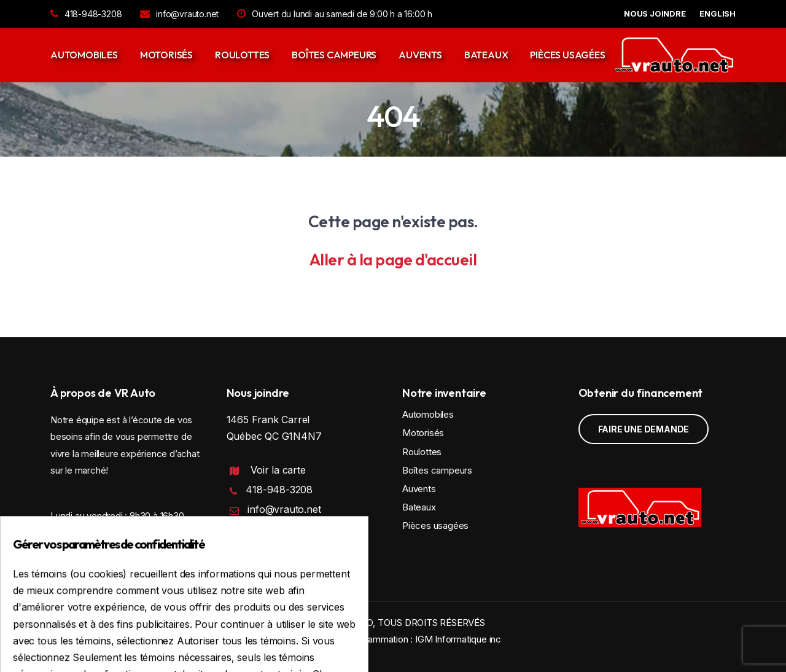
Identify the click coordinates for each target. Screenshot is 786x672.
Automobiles (84, 55)
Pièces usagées (567, 55)
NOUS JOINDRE (655, 14)
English (718, 14)
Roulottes (242, 55)
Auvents (420, 55)
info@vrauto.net (179, 14)
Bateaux (486, 55)
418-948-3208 (86, 14)
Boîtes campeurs (334, 55)
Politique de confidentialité (281, 546)
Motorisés (166, 55)
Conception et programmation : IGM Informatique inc (393, 639)
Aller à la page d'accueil (393, 260)
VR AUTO (354, 623)
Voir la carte (278, 470)
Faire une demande (644, 429)
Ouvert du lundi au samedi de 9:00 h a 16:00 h (335, 14)
